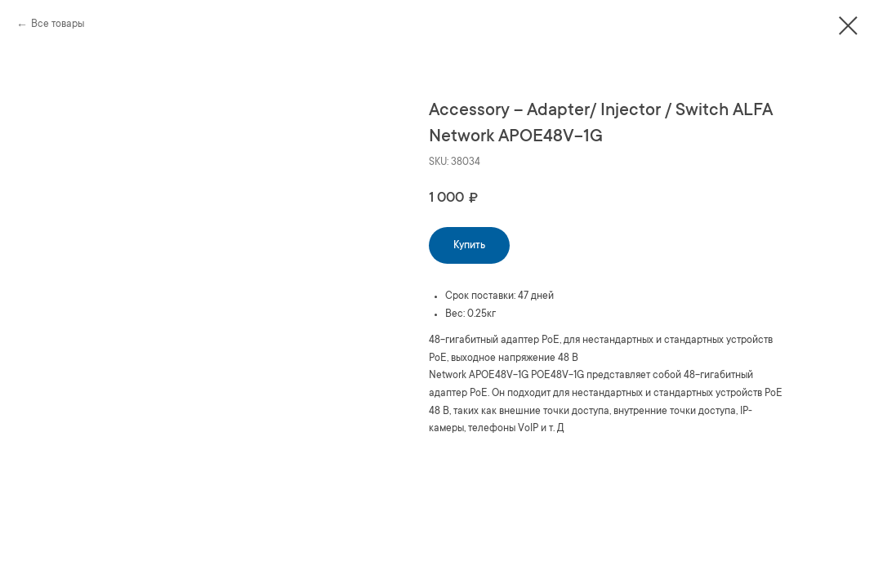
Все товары (58, 24)
